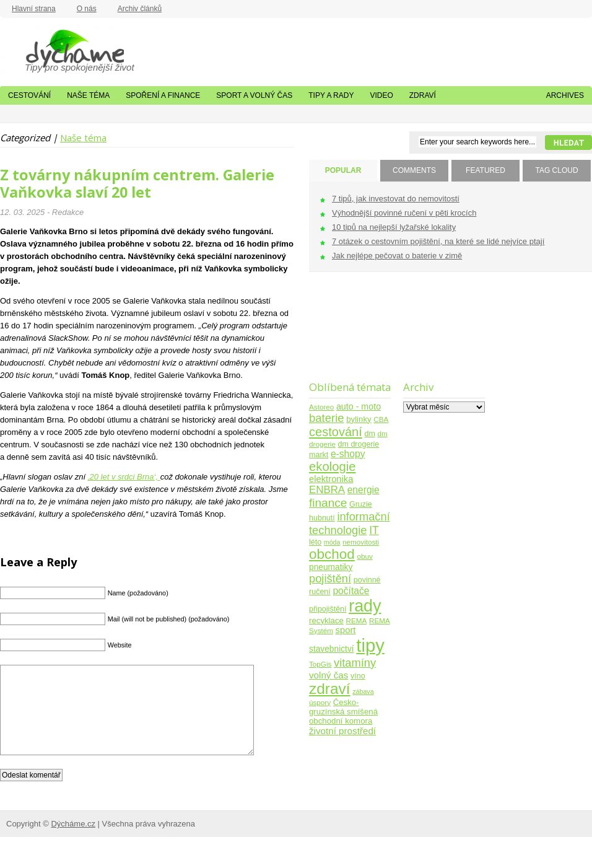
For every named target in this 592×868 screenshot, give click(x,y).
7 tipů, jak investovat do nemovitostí (396, 199)
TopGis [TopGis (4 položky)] (320, 664)
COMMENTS (414, 170)
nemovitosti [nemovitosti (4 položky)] (361, 542)
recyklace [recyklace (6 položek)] (326, 620)
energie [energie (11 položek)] (363, 490)
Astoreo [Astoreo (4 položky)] (321, 407)
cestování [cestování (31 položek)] (336, 432)
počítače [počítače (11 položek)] (351, 591)
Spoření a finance (163, 95)
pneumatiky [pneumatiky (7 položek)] (331, 567)
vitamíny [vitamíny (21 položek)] (355, 663)
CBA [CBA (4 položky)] (381, 419)
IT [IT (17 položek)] (374, 530)
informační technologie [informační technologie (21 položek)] (350, 523)
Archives (565, 95)
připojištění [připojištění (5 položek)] (328, 609)
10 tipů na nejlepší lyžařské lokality (394, 227)
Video (381, 95)
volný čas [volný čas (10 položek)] (329, 675)
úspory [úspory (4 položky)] (320, 702)
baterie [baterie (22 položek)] (327, 418)
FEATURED (485, 170)
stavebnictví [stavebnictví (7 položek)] (332, 649)
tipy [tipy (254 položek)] (370, 645)
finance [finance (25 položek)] (328, 503)
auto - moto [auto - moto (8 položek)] (359, 406)
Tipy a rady (331, 95)
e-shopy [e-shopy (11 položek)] (348, 454)
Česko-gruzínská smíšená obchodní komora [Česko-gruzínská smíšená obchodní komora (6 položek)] (343, 712)
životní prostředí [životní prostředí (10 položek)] (342, 731)
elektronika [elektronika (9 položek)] (331, 479)
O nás (87, 9)
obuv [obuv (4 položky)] (365, 556)
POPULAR (343, 170)
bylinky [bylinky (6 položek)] (359, 419)
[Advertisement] (348, 334)
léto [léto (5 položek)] (315, 542)
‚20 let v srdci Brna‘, (124, 477)
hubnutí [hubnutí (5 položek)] (322, 518)
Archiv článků (140, 9)
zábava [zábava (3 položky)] (363, 691)
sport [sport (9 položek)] (346, 630)
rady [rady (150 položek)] (365, 606)
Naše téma (88, 95)
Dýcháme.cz (62, 49)
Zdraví (423, 95)
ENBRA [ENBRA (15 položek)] (327, 490)
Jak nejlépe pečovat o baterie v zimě (397, 256)
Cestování (29, 95)
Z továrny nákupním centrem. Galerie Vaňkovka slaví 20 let (137, 183)
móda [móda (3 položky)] (332, 542)
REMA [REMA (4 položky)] (357, 620)
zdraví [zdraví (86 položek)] (330, 689)
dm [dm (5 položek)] (369, 434)
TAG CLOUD (556, 170)
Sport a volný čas (254, 95)
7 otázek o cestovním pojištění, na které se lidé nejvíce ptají (438, 241)
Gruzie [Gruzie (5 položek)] (361, 504)
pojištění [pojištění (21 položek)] (330, 578)
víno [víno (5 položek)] (358, 676)
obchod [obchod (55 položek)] (332, 554)
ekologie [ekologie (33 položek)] (332, 467)
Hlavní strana (34, 9)
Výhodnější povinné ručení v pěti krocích (404, 213)
